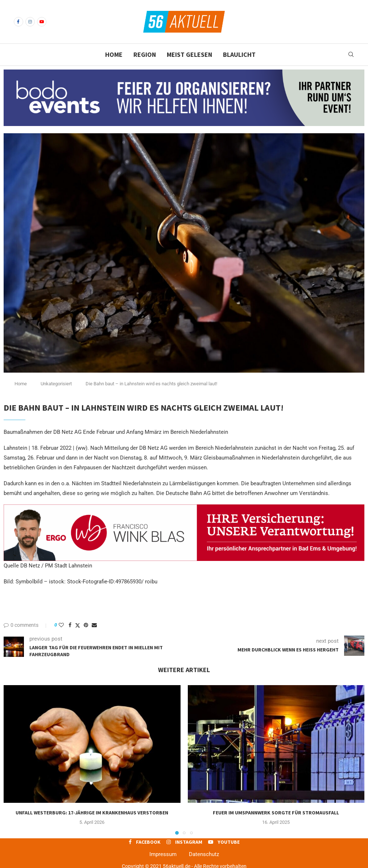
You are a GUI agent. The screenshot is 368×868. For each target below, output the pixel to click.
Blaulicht (239, 54)
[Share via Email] (94, 625)
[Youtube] (42, 22)
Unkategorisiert (56, 384)
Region (145, 54)
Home (114, 54)
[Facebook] (18, 22)
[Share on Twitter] (78, 625)
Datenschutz (204, 854)
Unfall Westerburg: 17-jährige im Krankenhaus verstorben (92, 813)
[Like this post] (61, 625)
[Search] (351, 55)
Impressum (163, 854)
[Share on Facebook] (70, 625)
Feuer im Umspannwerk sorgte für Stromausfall (276, 813)
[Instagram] (30, 22)
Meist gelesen (189, 54)
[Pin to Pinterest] (86, 625)
